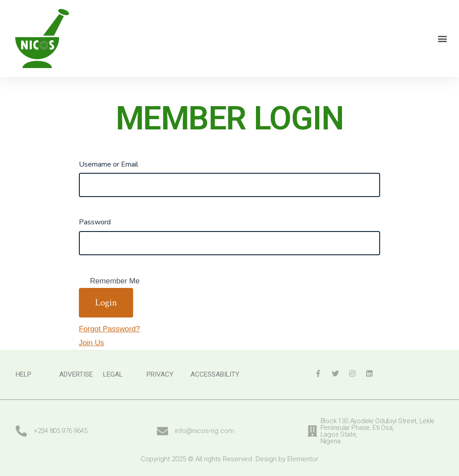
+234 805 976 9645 (61, 431)
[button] (443, 38)
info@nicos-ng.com (204, 431)
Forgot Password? (109, 329)
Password (95, 222)
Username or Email (109, 164)
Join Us (91, 343)
